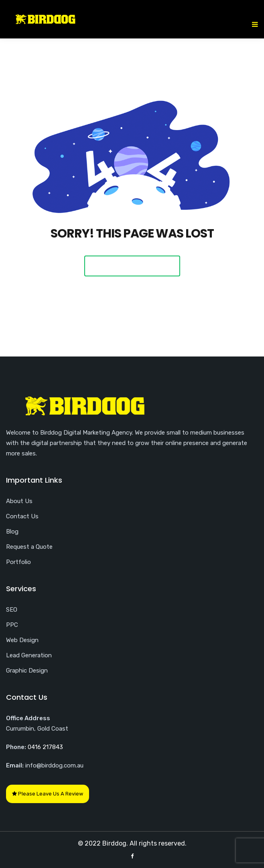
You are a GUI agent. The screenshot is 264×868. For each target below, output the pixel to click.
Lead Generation (29, 655)
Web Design (22, 640)
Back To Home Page (132, 266)
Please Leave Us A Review (48, 794)
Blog (12, 532)
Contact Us (22, 516)
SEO (12, 610)
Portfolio (18, 562)
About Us (19, 501)
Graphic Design (27, 671)
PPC (12, 625)
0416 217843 (45, 747)
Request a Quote (29, 547)
